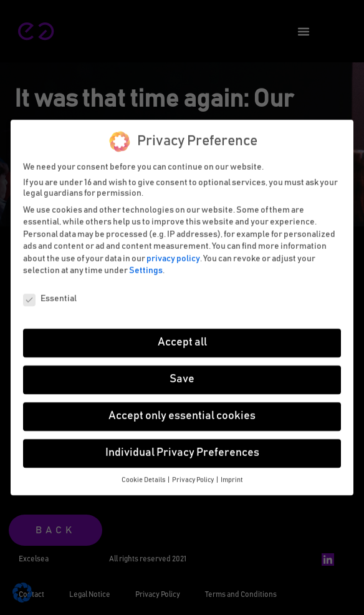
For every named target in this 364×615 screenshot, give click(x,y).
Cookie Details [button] (144, 474)
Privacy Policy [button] (194, 474)
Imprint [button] (232, 474)
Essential (50, 293)
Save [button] (182, 373)
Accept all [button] (182, 336)
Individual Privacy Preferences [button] (182, 447)
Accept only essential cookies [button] (182, 410)
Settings (146, 265)
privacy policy (173, 253)
